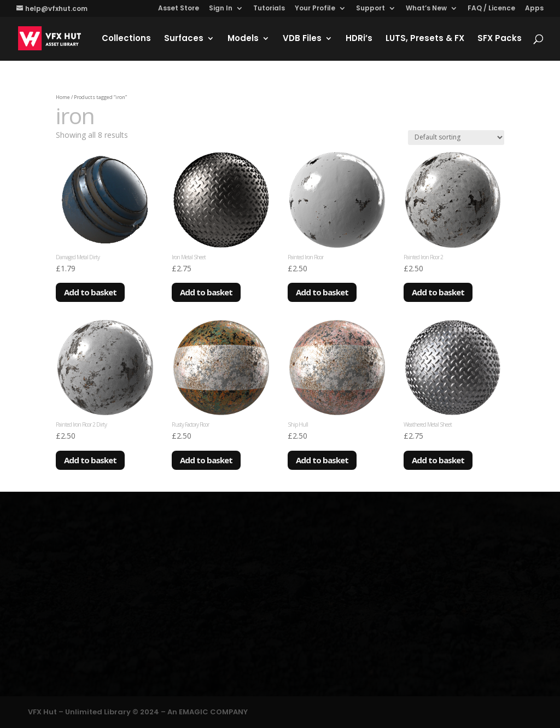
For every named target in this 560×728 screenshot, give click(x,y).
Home (63, 97)
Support (371, 9)
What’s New (426, 9)
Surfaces (184, 39)
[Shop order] (456, 138)
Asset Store (179, 9)
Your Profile (315, 9)
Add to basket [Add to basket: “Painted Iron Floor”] (322, 292)
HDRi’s (359, 39)
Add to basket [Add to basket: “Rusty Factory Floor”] (206, 460)
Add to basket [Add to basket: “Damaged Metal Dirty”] (90, 292)
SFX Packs (500, 39)
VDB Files (302, 39)
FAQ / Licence (491, 9)
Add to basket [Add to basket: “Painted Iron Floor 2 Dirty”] (90, 460)
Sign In (221, 9)
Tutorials (269, 9)
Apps (534, 9)
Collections (126, 39)
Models (243, 39)
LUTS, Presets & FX (425, 39)
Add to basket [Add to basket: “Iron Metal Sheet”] (206, 292)
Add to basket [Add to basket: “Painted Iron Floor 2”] (438, 292)
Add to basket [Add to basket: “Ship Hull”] (322, 460)
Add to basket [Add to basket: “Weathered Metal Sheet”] (438, 460)
